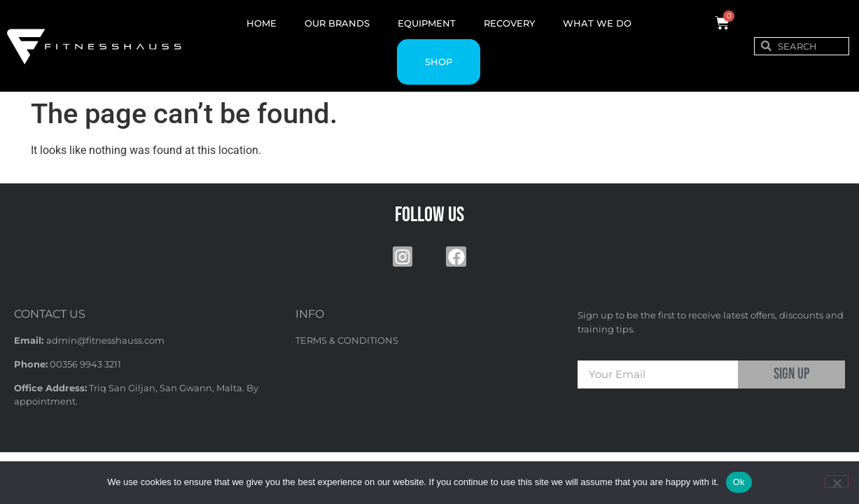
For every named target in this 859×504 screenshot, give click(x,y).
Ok (739, 482)
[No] (837, 482)
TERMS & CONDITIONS (347, 340)
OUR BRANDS (337, 23)
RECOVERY (509, 23)
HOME (261, 23)
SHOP (439, 62)
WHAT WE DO (597, 23)
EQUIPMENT (427, 23)
